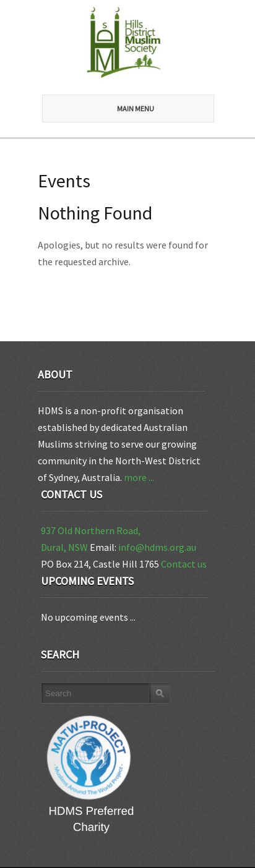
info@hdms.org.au (157, 547)
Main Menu (108, 108)
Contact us (184, 564)
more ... (139, 477)
